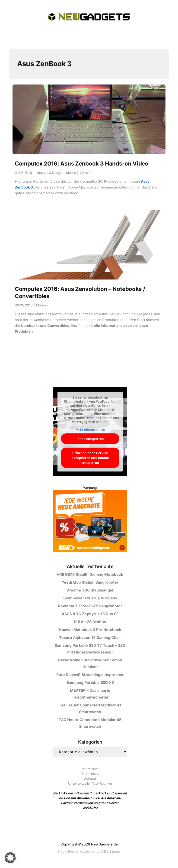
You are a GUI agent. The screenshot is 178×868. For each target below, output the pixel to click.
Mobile (71, 173)
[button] (10, 858)
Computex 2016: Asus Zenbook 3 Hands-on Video (82, 164)
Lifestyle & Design (49, 173)
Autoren (90, 779)
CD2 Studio (111, 851)
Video (84, 173)
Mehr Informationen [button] (90, 430)
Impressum (90, 769)
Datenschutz (90, 774)
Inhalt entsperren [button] (90, 439)
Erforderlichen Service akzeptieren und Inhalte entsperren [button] (90, 458)
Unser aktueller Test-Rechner (90, 783)
